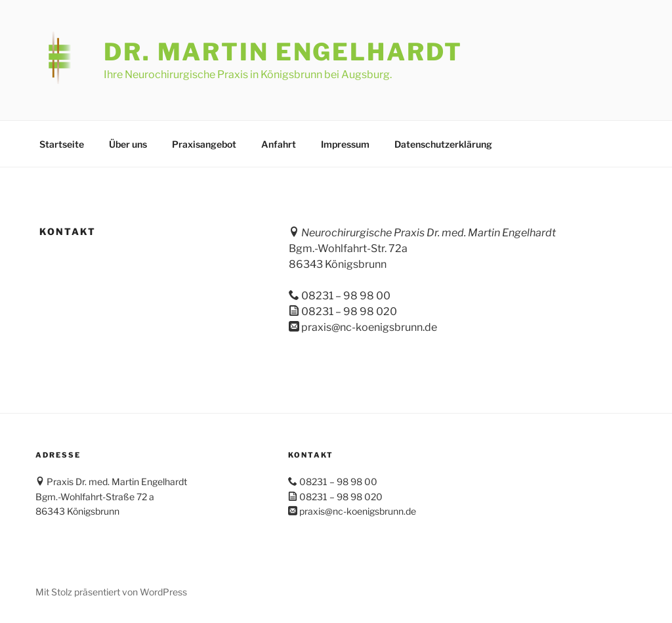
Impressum (345, 144)
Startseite (62, 144)
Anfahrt (279, 144)
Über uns (128, 144)
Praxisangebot (204, 144)
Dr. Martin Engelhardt (283, 52)
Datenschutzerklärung (443, 144)
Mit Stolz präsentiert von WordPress (111, 592)
